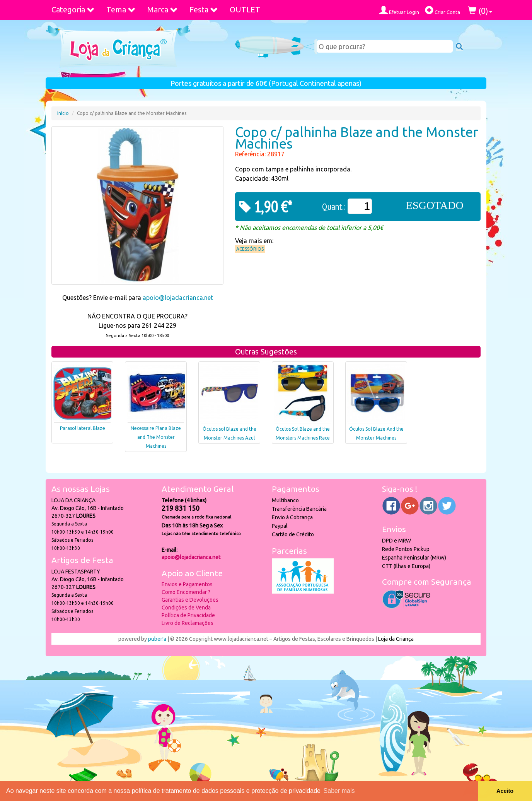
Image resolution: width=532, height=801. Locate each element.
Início (63, 113)
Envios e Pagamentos (187, 584)
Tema (121, 9)
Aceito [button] (505, 791)
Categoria (73, 9)
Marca (163, 9)
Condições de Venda (186, 608)
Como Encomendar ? (186, 592)
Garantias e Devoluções (190, 600)
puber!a (157, 639)
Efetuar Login (399, 10)
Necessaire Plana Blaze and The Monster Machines (156, 437)
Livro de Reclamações (188, 623)
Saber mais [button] (339, 791)
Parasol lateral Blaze (83, 428)
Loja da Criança (396, 639)
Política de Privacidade (188, 615)
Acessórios (250, 249)
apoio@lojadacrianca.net (178, 298)
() (480, 11)
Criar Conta (442, 10)
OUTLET (245, 9)
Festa (204, 9)
